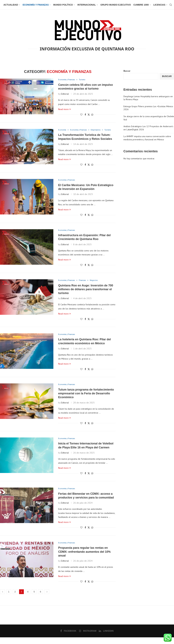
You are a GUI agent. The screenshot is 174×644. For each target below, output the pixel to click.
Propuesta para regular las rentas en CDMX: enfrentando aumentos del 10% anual (84, 558)
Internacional (87, 5)
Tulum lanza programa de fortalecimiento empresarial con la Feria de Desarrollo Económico (86, 399)
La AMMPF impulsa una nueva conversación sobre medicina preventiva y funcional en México (147, 138)
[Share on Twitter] (89, 115)
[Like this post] (81, 115)
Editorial (65, 94)
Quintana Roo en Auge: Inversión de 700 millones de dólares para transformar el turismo (86, 294)
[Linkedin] (106, 638)
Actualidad (11, 5)
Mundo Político (63, 5)
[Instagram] (88, 638)
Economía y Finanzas (36, 5)
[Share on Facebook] (85, 115)
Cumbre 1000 (141, 5)
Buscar (127, 71)
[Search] (169, 5)
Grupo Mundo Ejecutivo (116, 5)
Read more (64, 110)
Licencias (159, 5)
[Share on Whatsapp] (92, 115)
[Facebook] (69, 638)
